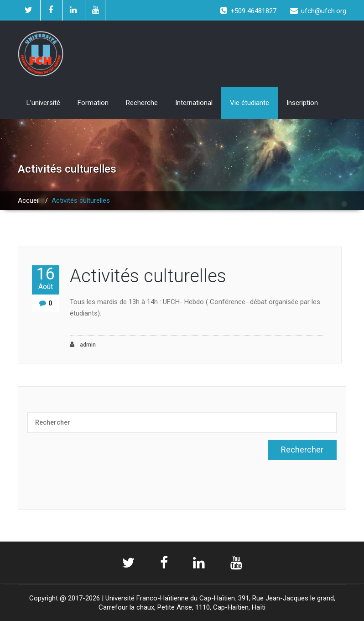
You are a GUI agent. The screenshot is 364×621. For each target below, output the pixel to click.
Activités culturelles (148, 276)
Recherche (142, 103)
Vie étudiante (250, 103)
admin (83, 345)
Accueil (29, 200)
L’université (43, 103)
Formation (93, 103)
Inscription (302, 103)
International (194, 103)
